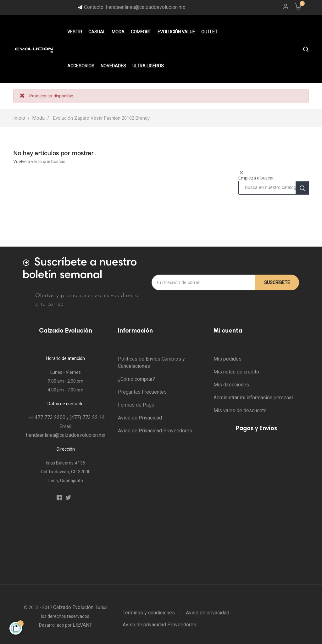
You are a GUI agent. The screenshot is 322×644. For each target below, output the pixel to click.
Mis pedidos (228, 359)
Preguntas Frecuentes (142, 392)
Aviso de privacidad (208, 613)
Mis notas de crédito (236, 372)
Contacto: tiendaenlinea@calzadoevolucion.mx (135, 7)
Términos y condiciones (149, 613)
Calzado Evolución (73, 607)
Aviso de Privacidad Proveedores (155, 431)
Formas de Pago (136, 405)
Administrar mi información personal (253, 398)
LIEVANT (82, 625)
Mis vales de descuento (240, 410)
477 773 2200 (50, 417)
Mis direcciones (231, 385)
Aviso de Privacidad (140, 418)
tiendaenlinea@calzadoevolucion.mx (66, 435)
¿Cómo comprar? (136, 379)
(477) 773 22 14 (87, 417)
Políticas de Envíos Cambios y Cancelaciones (151, 362)
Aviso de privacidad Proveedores (159, 625)
